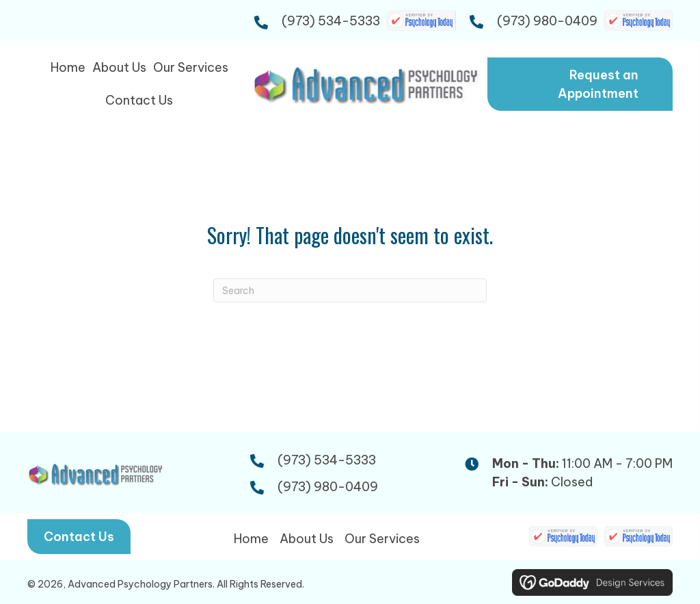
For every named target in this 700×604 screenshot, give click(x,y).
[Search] (350, 290)
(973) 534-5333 (331, 21)
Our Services (382, 539)
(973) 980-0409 (547, 21)
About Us (307, 539)
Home (251, 539)
